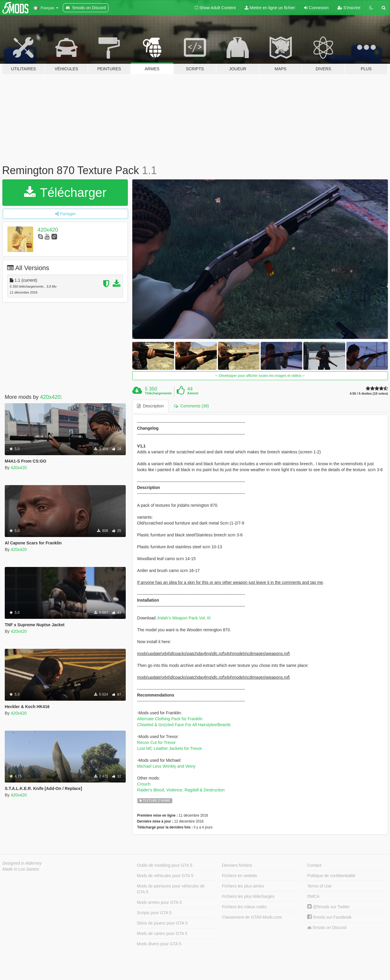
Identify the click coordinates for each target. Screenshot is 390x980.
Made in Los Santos (21, 869)
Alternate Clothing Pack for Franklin (170, 719)
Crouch (144, 784)
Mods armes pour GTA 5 (159, 902)
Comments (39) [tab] (191, 406)
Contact (314, 865)
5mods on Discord (327, 928)
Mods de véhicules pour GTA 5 (165, 876)
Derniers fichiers (237, 865)
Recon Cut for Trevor (156, 742)
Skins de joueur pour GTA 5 (162, 923)
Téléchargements (158, 393)
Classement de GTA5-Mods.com (252, 917)
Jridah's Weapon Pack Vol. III (183, 618)
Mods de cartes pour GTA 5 (162, 933)
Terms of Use (319, 886)
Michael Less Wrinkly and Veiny (166, 766)
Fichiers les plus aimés (243, 886)
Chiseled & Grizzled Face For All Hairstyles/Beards (184, 725)
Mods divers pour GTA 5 (159, 944)
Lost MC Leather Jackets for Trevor (169, 748)
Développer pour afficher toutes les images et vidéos (260, 376)
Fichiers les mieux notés (244, 907)
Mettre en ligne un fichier (270, 8)
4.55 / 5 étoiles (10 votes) (369, 394)
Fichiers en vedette (240, 876)
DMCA (313, 896)
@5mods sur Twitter (328, 907)
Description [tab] (150, 406)
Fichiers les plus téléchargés (248, 896)
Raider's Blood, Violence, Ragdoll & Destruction (181, 790)
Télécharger (65, 193)
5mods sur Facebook (329, 917)
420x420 (48, 230)
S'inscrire (349, 8)
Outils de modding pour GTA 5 (164, 865)
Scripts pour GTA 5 (154, 913)
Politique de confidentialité (331, 876)
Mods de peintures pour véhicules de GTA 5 (171, 889)
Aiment (193, 393)
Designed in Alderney (22, 863)
